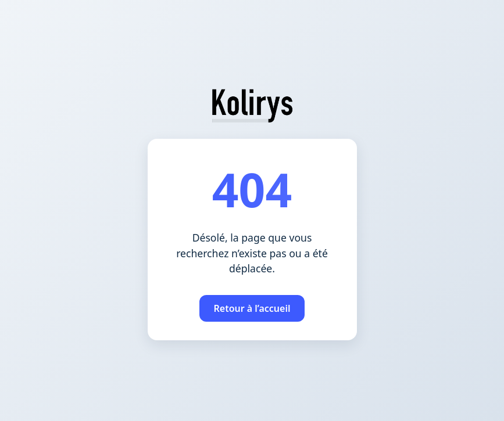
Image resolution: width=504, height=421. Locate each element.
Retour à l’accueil (252, 308)
